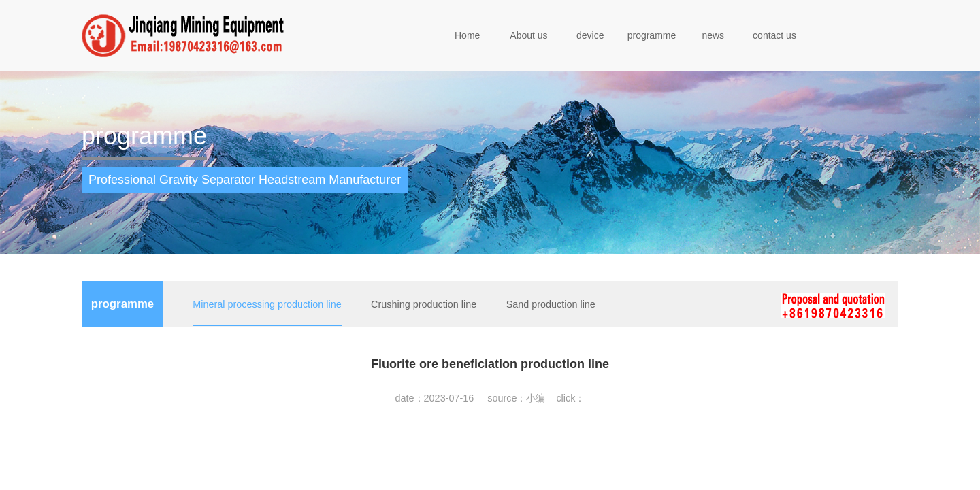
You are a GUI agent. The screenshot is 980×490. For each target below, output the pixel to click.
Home (467, 35)
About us (528, 35)
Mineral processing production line (267, 304)
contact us (774, 35)
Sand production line (551, 304)
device (590, 35)
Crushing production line (424, 304)
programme (652, 35)
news (713, 35)
